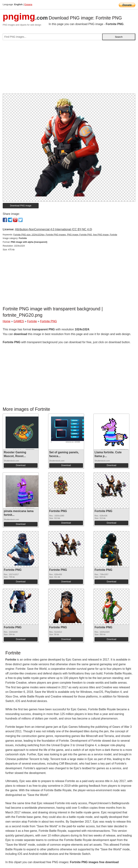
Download (21, 465)
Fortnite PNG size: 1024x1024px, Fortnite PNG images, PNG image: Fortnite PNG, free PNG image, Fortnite (65, 235)
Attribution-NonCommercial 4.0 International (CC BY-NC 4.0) (53, 229)
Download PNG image (21, 206)
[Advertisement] (69, 68)
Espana (28, 4)
